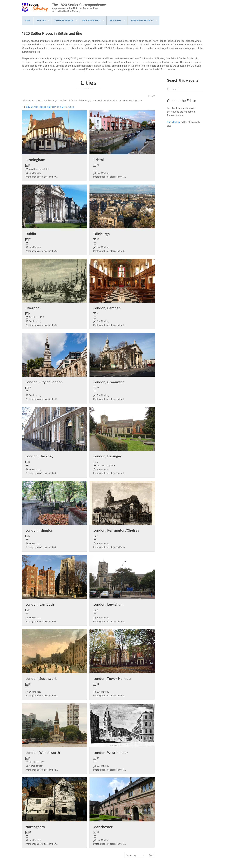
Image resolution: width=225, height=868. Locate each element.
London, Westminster (111, 753)
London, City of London (44, 382)
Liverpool (33, 308)
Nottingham (35, 827)
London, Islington (39, 530)
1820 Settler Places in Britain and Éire (45, 107)
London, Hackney (39, 456)
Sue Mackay (173, 122)
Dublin (31, 234)
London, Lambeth (40, 604)
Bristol (98, 160)
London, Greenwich (109, 382)
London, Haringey (108, 456)
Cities (71, 107)
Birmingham (35, 160)
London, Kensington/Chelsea (116, 530)
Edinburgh (102, 234)
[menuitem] (27, 20)
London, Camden (107, 308)
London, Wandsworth (43, 753)
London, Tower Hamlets (112, 679)
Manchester (103, 827)
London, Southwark (41, 679)
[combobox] (185, 89)
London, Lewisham (108, 604)
